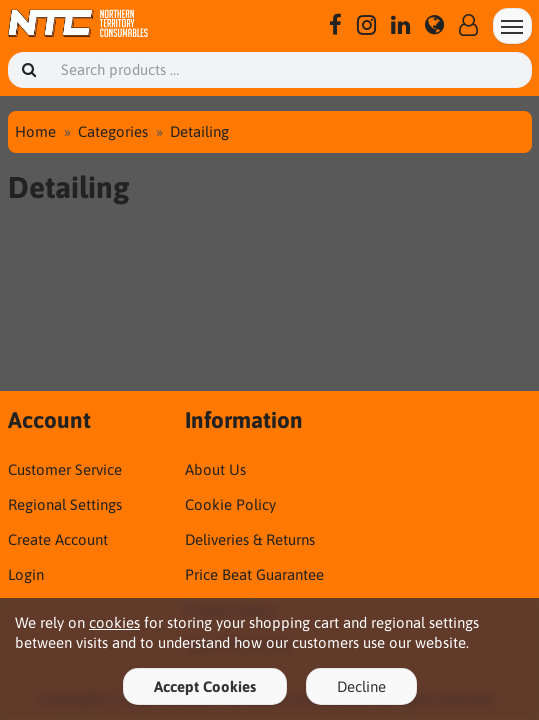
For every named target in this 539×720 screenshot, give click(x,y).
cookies (114, 622)
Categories (113, 131)
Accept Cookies (205, 686)
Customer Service (65, 469)
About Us (215, 469)
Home (35, 131)
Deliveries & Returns (250, 539)
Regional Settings (65, 504)
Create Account (58, 539)
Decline (361, 686)
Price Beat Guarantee (254, 574)
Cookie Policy (230, 504)
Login (26, 574)
